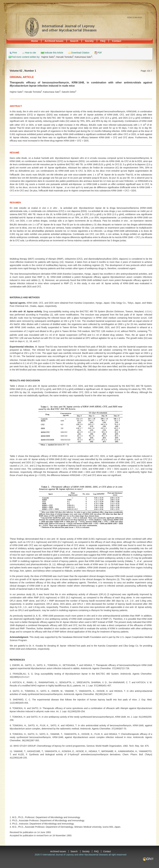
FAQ (103, 41)
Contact (117, 41)
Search (74, 41)
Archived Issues (54, 41)
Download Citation (80, 53)
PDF (100, 53)
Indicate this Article (54, 53)
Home (35, 41)
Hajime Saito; (49, 57)
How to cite (30, 53)
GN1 (148, 859)
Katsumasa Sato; (84, 57)
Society (89, 41)
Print (15, 53)
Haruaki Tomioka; (65, 57)
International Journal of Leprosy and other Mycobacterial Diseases (61, 27)
